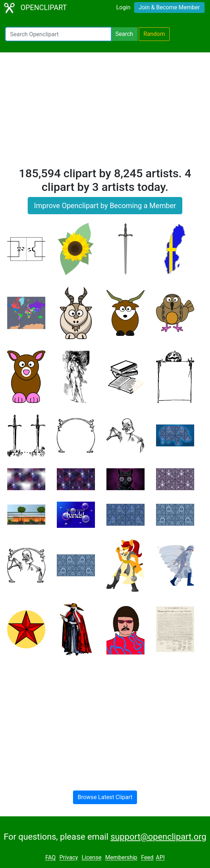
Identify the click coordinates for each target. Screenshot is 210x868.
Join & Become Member (169, 7)
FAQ (51, 858)
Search (124, 34)
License (92, 858)
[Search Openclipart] (58, 34)
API (160, 858)
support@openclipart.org (158, 837)
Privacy (69, 858)
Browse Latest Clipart (105, 797)
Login (123, 7)
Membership (121, 858)
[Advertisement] (105, 113)
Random (154, 34)
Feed (147, 858)
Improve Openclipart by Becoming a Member (105, 206)
